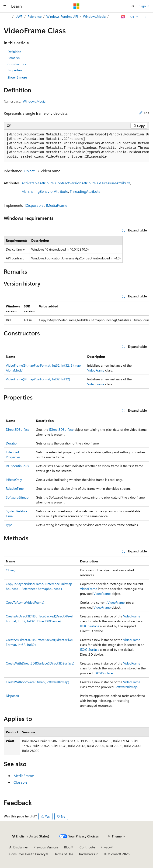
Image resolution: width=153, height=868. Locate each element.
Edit (144, 113)
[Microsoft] (76, 6)
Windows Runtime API (62, 16)
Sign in (144, 6)
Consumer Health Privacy (27, 854)
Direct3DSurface (18, 429)
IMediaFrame (57, 205)
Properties (15, 70)
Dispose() (12, 696)
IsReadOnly (14, 480)
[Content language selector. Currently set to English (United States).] (31, 836)
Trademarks (87, 854)
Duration (12, 443)
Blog (67, 847)
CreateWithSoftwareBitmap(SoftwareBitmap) (37, 682)
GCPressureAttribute (114, 183)
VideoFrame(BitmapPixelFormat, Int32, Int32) (38, 379)
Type (9, 525)
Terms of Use (64, 854)
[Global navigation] (5, 6)
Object (29, 171)
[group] (76, 146)
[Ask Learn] (123, 17)
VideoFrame (96, 370)
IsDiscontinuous (17, 466)
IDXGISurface (90, 626)
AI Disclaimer (19, 847)
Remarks (14, 58)
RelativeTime (15, 488)
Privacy (106, 847)
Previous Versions (46, 847)
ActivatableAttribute (38, 183)
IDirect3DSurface (61, 429)
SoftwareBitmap (17, 497)
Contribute (87, 847)
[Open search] (133, 6)
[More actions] (145, 17)
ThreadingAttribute (85, 191)
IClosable (20, 782)
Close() (11, 570)
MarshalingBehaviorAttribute (45, 191)
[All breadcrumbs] (8, 17)
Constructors (17, 64)
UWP (19, 16)
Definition (14, 52)
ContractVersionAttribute (75, 183)
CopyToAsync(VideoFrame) (25, 602)
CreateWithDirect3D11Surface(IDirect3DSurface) (40, 663)
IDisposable (34, 205)
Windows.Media (94, 16)
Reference (35, 16)
